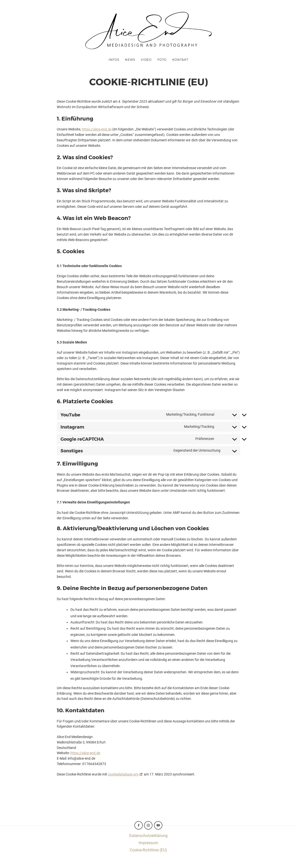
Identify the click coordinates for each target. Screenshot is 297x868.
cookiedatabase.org (123, 774)
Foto (162, 60)
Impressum (148, 843)
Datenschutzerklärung (148, 836)
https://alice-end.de (97, 129)
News (130, 60)
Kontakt (180, 60)
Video (146, 60)
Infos (114, 60)
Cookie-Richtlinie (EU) (148, 850)
